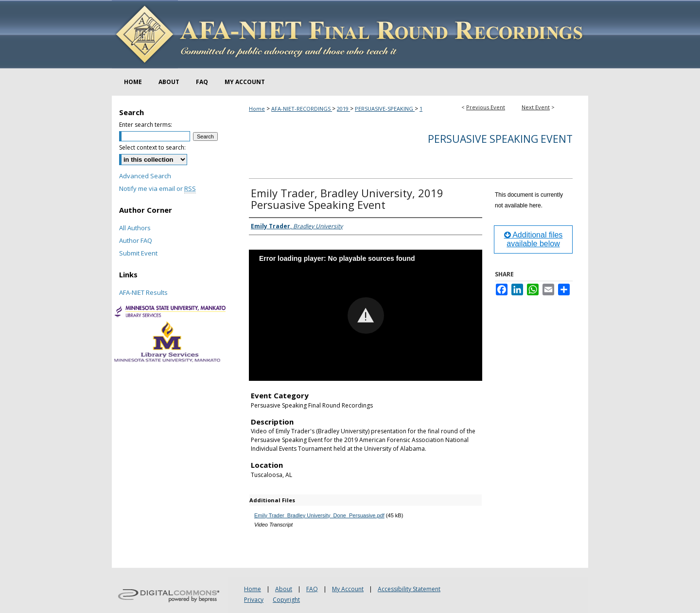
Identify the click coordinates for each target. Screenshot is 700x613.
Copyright (286, 600)
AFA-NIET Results (143, 292)
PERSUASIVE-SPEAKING (385, 109)
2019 (343, 109)
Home (257, 109)
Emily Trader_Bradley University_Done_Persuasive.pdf (319, 515)
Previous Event (486, 107)
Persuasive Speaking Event (500, 139)
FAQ (312, 589)
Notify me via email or (157, 188)
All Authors (135, 228)
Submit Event (138, 253)
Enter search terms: (146, 125)
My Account (348, 589)
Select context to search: (152, 147)
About (284, 589)
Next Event (536, 107)
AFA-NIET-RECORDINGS (302, 109)
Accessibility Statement (409, 589)
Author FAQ (136, 240)
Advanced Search (145, 176)
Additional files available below (534, 239)
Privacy (254, 600)
